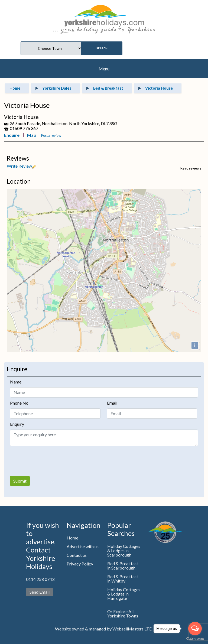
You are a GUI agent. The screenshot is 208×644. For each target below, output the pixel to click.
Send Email (40, 592)
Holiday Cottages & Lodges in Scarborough (124, 550)
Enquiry (17, 424)
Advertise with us (83, 546)
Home (72, 538)
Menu (104, 69)
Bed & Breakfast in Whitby (123, 579)
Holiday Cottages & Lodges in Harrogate (124, 594)
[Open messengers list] (195, 629)
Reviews (18, 158)
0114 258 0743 (40, 579)
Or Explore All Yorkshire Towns (123, 614)
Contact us (77, 555)
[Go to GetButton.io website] (195, 639)
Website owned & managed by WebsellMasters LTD (104, 629)
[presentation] (51, 461)
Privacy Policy (80, 564)
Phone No (19, 403)
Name (16, 382)
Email (112, 403)
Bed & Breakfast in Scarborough (123, 566)
